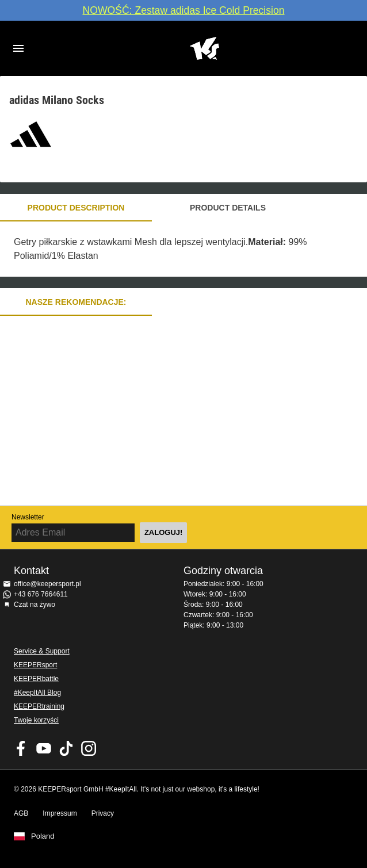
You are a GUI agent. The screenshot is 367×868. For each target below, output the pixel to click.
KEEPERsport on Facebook (21, 748)
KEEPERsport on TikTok (66, 748)
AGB (21, 813)
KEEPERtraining (39, 706)
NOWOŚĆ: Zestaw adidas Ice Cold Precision (183, 10)
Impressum (60, 813)
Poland (43, 836)
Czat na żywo (35, 605)
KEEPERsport (35, 665)
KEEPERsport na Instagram (89, 748)
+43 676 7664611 (41, 594)
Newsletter (28, 517)
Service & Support (42, 651)
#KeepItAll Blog (37, 693)
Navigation (18, 48)
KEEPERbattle (36, 679)
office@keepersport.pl (47, 584)
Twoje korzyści (36, 720)
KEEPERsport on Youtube (44, 748)
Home (204, 48)
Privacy (103, 813)
